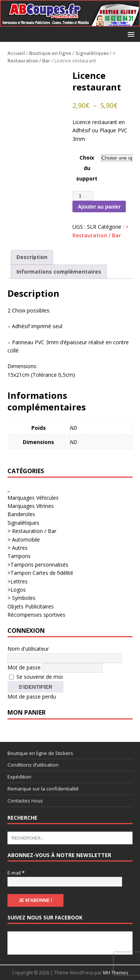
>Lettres (18, 581)
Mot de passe (24, 667)
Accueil (16, 53)
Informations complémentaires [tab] (59, 272)
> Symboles (21, 598)
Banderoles (21, 514)
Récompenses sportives (36, 615)
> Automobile (24, 540)
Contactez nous (25, 801)
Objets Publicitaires (31, 606)
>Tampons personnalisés (38, 565)
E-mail (16, 873)
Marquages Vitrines (31, 506)
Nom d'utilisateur (28, 649)
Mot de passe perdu (32, 697)
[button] (130, 34)
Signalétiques (92, 53)
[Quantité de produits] (83, 196)
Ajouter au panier (99, 207)
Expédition (19, 777)
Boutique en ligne (50, 53)
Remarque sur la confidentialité (43, 789)
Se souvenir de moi (36, 677)
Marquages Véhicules (33, 498)
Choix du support (87, 168)
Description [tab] (32, 257)
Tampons (19, 556)
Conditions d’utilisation (33, 765)
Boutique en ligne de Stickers (40, 753)
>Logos (17, 590)
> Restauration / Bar (32, 531)
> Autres (18, 548)
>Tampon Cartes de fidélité (40, 573)
